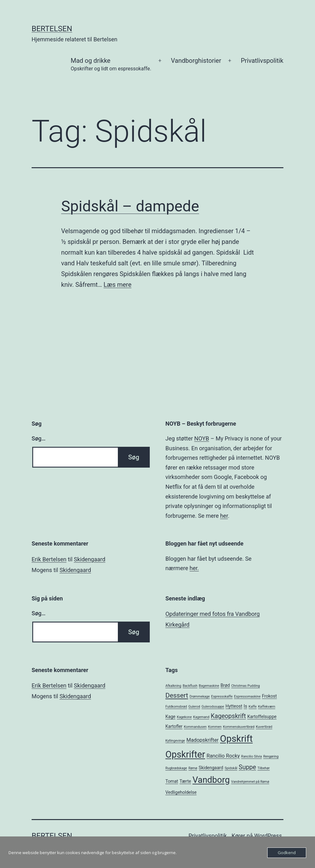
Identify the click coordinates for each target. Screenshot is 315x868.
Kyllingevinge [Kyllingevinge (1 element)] (175, 741)
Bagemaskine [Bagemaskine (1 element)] (209, 686)
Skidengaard (90, 559)
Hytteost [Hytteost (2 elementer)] (234, 706)
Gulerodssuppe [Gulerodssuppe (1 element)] (213, 707)
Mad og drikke (111, 65)
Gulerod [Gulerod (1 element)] (194, 707)
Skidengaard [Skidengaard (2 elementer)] (211, 768)
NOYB (202, 438)
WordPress (268, 836)
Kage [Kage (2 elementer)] (171, 717)
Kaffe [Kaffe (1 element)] (253, 707)
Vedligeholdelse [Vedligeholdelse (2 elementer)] (181, 792)
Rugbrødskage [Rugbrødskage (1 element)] (176, 768)
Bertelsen (52, 29)
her (224, 516)
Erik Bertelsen (49, 559)
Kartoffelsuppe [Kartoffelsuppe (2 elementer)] (262, 717)
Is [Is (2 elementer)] (245, 706)
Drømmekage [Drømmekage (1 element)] (200, 697)
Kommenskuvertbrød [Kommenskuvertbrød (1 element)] (239, 727)
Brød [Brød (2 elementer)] (225, 685)
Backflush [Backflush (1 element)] (190, 686)
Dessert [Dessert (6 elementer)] (177, 695)
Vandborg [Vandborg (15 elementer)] (211, 780)
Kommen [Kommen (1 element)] (215, 727)
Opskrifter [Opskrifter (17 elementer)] (185, 754)
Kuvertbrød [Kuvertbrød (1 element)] (264, 727)
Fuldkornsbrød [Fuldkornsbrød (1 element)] (176, 707)
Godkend (287, 853)
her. (194, 568)
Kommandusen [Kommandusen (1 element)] (195, 727)
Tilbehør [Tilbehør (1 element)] (264, 768)
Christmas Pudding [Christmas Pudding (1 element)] (245, 686)
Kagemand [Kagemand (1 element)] (201, 717)
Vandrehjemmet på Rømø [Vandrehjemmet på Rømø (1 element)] (250, 782)
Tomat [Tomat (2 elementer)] (172, 781)
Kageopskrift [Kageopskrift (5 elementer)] (228, 716)
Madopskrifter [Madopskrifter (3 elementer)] (203, 740)
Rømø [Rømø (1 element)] (193, 768)
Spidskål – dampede (130, 206)
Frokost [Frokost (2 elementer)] (269, 696)
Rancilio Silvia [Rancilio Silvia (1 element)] (251, 756)
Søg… (39, 438)
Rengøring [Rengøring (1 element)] (271, 756)
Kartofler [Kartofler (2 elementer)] (174, 726)
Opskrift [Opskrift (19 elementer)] (236, 739)
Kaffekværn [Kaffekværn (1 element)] (267, 707)
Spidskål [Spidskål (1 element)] (231, 768)
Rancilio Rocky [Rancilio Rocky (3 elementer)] (223, 756)
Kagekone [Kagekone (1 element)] (184, 717)
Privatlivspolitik (262, 61)
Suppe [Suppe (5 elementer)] (248, 767)
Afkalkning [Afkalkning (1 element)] (173, 686)
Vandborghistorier (196, 61)
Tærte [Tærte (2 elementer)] (185, 781)
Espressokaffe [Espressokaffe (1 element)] (222, 697)
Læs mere (118, 285)
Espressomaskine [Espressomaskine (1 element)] (247, 697)
